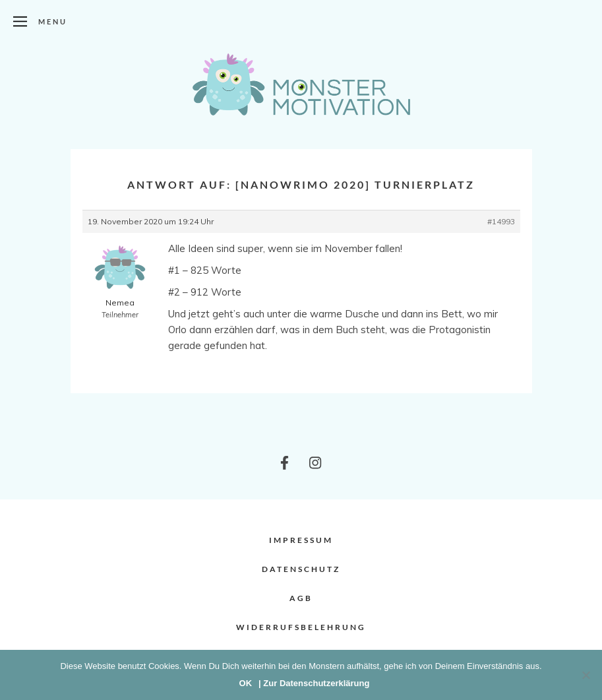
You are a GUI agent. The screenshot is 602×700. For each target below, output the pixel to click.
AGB (301, 598)
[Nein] (586, 675)
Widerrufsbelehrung (301, 627)
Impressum (301, 540)
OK (246, 683)
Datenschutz (301, 569)
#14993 (501, 221)
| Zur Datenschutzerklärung (314, 683)
